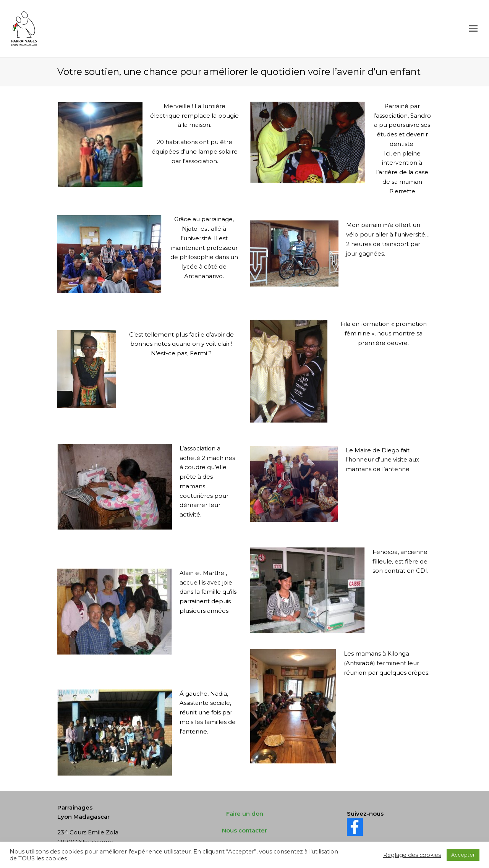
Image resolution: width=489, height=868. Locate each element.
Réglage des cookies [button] (412, 855)
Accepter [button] (463, 855)
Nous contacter (244, 830)
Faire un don (245, 814)
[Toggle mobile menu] (473, 29)
